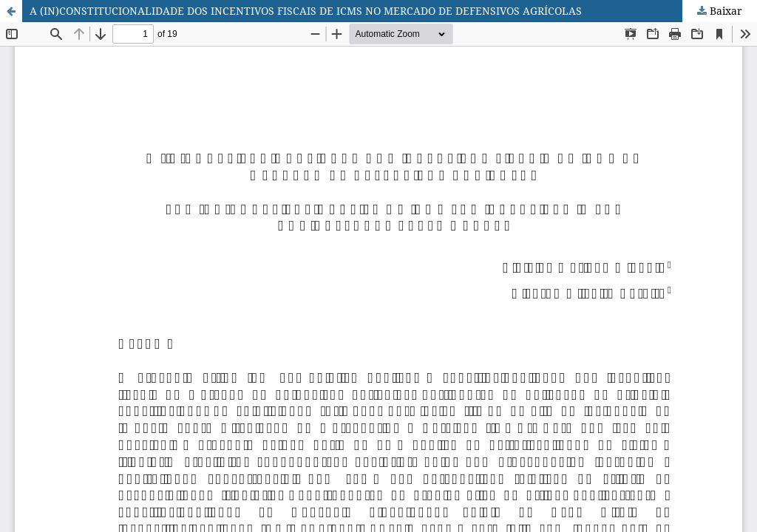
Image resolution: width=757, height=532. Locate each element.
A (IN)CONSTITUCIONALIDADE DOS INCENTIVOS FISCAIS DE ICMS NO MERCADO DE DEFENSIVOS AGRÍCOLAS (306, 11)
